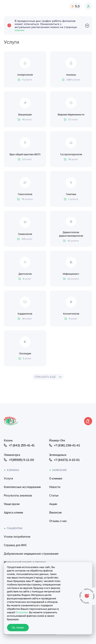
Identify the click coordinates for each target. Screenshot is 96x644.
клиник (20, 30)
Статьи (54, 496)
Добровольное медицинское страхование (31, 554)
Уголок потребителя (17, 537)
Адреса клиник (13, 513)
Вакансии (55, 513)
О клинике (56, 479)
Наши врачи (12, 504)
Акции (53, 504)
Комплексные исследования (22, 487)
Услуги (8, 479)
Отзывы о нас (58, 521)
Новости (55, 487)
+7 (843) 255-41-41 (19, 445)
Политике (22, 612)
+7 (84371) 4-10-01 (64, 460)
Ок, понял (18, 628)
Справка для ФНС (15, 545)
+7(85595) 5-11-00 (19, 460)
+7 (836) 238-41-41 (65, 445)
